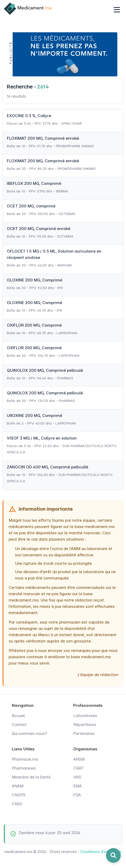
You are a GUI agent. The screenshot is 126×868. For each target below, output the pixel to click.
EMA (77, 786)
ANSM (79, 759)
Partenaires (84, 733)
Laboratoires (85, 716)
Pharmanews (24, 768)
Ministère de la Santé (31, 777)
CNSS (17, 804)
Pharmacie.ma (25, 759)
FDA (77, 795)
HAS (77, 777)
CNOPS (19, 795)
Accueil (18, 716)
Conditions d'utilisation (101, 852)
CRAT (78, 768)
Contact (19, 725)
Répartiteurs (85, 725)
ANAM (18, 786)
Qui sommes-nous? (29, 733)
